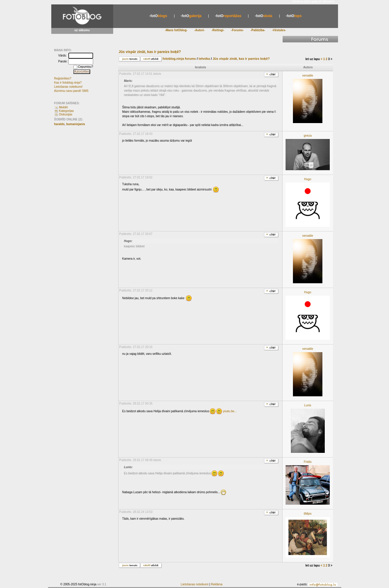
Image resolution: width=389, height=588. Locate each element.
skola (263, 16)
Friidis (308, 462)
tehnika (206, 59)
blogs (158, 16)
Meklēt (63, 107)
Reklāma (216, 584)
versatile (308, 76)
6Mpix (308, 514)
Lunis (308, 405)
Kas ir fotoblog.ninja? (68, 83)
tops (294, 16)
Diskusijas (66, 114)
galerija (191, 16)
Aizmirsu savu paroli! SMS (71, 91)
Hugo (308, 179)
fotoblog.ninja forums (179, 59)
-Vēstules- (279, 30)
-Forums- (237, 30)
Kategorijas (66, 111)
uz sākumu (82, 30)
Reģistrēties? (63, 78)
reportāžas (228, 16)
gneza (308, 136)
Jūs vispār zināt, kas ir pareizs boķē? (241, 59)
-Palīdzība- (258, 30)
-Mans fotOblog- (176, 30)
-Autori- (200, 30)
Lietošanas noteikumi (194, 584)
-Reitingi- (218, 30)
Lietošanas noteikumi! (69, 87)
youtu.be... (230, 411)
